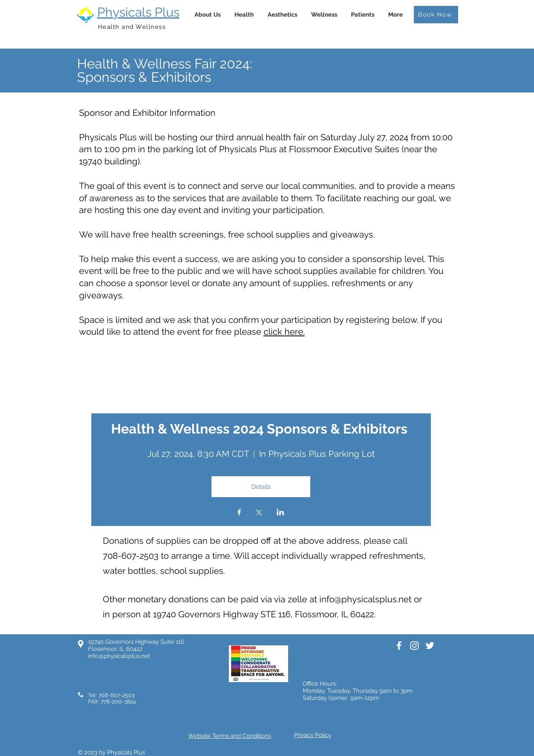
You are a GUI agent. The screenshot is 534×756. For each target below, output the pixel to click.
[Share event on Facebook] (239, 513)
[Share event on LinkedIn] (280, 513)
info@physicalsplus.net (365, 599)
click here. (284, 332)
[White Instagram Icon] (414, 646)
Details (261, 487)
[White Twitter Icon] (430, 646)
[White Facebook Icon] (399, 646)
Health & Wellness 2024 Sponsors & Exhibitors (261, 429)
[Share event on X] (259, 513)
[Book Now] (436, 15)
